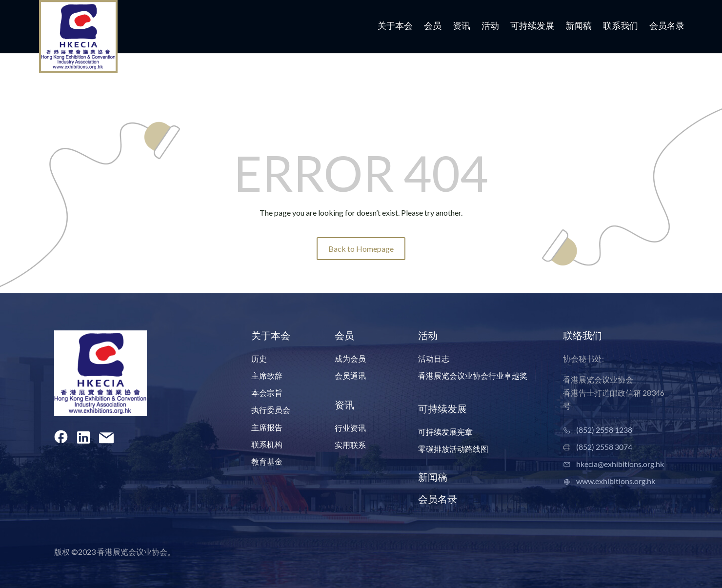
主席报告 (267, 427)
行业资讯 (350, 428)
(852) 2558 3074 (604, 447)
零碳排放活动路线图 (453, 449)
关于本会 (395, 26)
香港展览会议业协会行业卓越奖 (473, 375)
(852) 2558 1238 (604, 430)
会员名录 (667, 26)
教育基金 (267, 461)
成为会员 (350, 358)
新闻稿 (579, 26)
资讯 (461, 26)
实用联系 (350, 445)
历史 (259, 358)
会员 (433, 26)
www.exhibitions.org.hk (616, 481)
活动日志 (434, 358)
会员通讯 (350, 375)
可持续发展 (532, 26)
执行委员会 (271, 410)
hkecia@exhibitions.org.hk (620, 464)
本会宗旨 (267, 393)
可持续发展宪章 (445, 432)
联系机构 (267, 444)
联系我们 (621, 26)
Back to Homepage (361, 249)
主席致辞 (267, 375)
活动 (490, 26)
